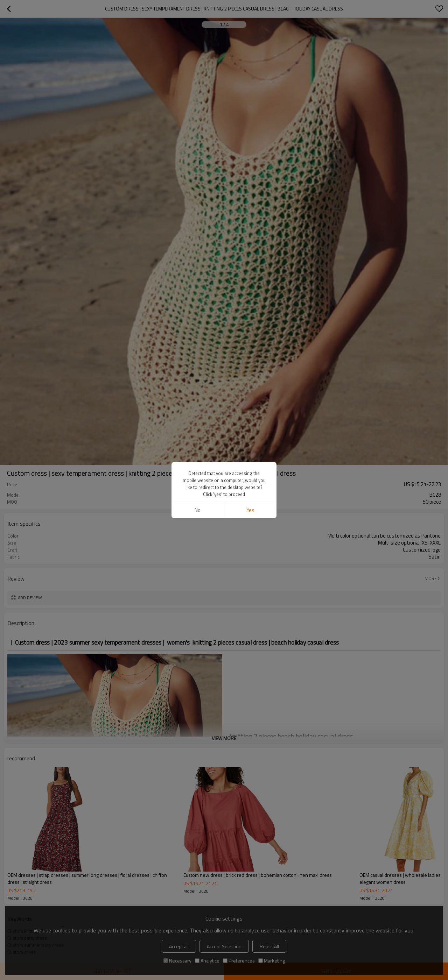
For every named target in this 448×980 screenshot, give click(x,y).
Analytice (207, 961)
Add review (30, 598)
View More (224, 738)
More (431, 578)
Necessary (177, 961)
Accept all (179, 946)
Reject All (269, 946)
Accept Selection (224, 946)
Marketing (272, 961)
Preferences (239, 961)
